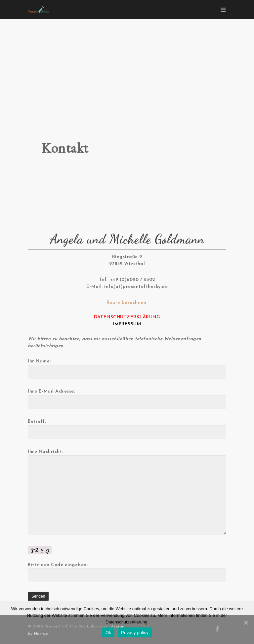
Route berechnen (127, 303)
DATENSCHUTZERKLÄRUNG (127, 317)
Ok (108, 633)
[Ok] (246, 622)
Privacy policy (135, 633)
